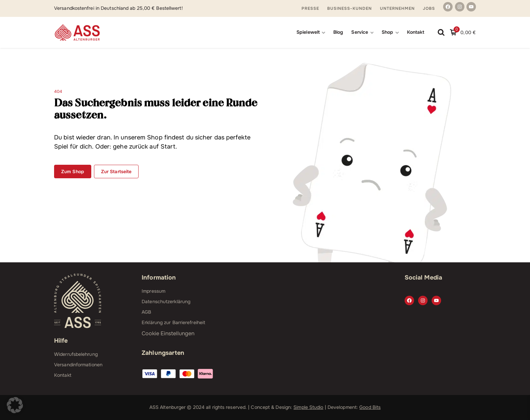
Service (360, 32)
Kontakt (416, 32)
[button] (15, 405)
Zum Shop (73, 172)
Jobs (429, 8)
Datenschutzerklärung (166, 301)
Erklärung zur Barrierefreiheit (173, 322)
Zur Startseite (116, 172)
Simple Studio (308, 407)
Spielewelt (308, 32)
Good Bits (370, 407)
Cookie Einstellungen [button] (168, 333)
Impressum (153, 291)
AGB (146, 312)
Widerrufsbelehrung (76, 354)
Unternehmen (397, 8)
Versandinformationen (78, 365)
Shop (387, 32)
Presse (310, 8)
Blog (338, 32)
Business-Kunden (350, 8)
